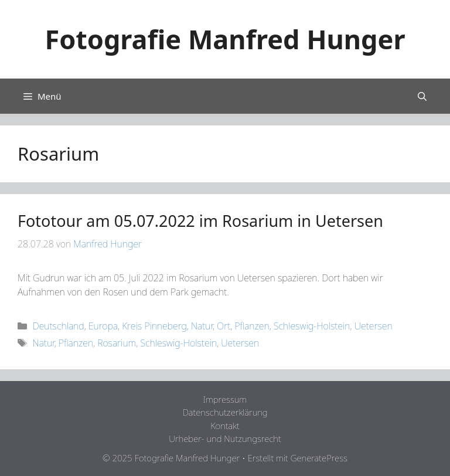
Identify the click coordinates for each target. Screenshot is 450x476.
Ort (224, 326)
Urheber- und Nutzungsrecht (225, 438)
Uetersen (374, 326)
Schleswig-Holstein (312, 326)
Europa (103, 326)
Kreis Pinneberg (154, 326)
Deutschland (59, 326)
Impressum (225, 399)
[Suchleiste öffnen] (422, 96)
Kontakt (225, 426)
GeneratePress (319, 458)
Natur (202, 326)
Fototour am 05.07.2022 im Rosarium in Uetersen (200, 221)
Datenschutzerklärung (225, 412)
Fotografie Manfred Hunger (225, 39)
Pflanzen (252, 326)
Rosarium (117, 343)
